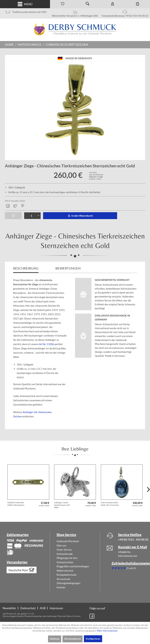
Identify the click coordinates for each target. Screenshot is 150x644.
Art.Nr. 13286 (47, 344)
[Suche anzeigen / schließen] (87, 4)
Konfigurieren (93, 639)
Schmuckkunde (65, 554)
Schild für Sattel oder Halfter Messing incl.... (16, 504)
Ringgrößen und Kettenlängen (73, 566)
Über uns (61, 545)
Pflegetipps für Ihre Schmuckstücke (67, 560)
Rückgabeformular (67, 575)
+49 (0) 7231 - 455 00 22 (133, 539)
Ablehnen (55, 639)
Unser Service (64, 550)
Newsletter (9, 608)
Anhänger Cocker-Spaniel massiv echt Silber (62, 505)
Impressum (56, 608)
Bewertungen (68, 268)
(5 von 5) (124, 568)
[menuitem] (25, 4)
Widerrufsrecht (65, 571)
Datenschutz (28, 608)
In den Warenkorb (80, 216)
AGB (43, 608)
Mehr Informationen (107, 631)
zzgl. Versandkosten (96, 175)
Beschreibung (26, 268)
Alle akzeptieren (73, 639)
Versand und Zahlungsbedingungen (68, 581)
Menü (25, 4)
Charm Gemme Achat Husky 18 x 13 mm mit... (110, 504)
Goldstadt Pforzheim (68, 541)
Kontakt (61, 587)
